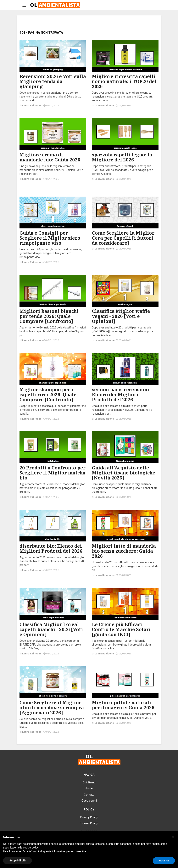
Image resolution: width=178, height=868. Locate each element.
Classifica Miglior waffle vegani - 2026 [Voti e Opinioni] (121, 316)
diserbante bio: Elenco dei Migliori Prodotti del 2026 (51, 548)
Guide (89, 788)
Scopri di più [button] (17, 860)
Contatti (89, 795)
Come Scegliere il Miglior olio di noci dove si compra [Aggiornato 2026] (52, 707)
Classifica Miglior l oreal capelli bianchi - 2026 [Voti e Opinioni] (51, 629)
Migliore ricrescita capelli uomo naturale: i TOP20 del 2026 (124, 81)
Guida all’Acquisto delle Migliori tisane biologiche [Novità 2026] (124, 473)
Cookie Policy (89, 823)
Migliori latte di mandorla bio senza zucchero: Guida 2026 (124, 551)
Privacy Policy (89, 817)
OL (55, 5)
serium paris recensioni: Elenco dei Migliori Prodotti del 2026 (121, 394)
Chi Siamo (89, 782)
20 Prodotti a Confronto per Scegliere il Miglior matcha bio (53, 473)
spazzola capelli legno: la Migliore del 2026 (122, 157)
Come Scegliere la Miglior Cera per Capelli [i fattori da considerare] (123, 238)
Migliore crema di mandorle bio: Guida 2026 (50, 157)
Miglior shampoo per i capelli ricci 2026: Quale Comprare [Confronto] (48, 394)
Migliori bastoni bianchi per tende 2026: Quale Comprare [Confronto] (49, 316)
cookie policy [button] (31, 848)
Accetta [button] (164, 860)
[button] (173, 837)
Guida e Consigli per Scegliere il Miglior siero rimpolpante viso (50, 238)
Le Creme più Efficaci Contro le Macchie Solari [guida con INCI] (121, 629)
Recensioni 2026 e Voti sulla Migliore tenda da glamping (53, 81)
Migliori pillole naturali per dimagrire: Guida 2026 (123, 705)
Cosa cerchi (89, 801)
